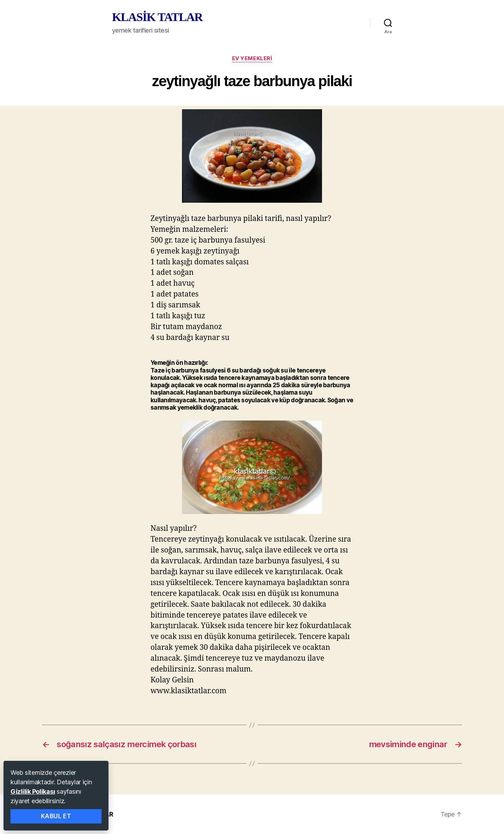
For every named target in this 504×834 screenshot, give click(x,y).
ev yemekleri (252, 58)
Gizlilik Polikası (33, 791)
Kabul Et (56, 816)
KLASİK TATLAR (157, 17)
